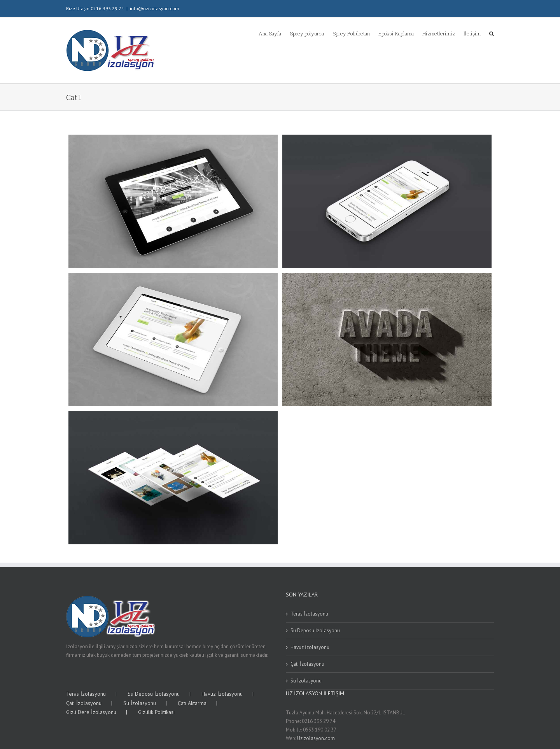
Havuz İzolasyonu (310, 647)
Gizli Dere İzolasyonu (91, 712)
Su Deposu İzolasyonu (315, 631)
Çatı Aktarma (192, 703)
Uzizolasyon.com (316, 738)
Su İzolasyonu (306, 681)
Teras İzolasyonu (309, 614)
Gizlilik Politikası (156, 712)
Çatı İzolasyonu (307, 664)
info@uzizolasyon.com (155, 8)
